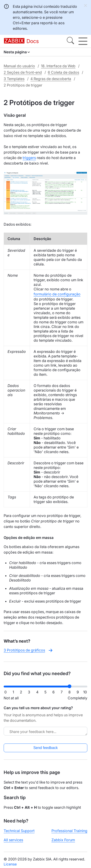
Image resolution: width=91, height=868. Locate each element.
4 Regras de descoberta (51, 79)
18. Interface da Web (58, 66)
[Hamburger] (83, 41)
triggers (29, 158)
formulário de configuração (57, 294)
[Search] (70, 41)
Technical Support (19, 831)
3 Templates (14, 79)
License (10, 864)
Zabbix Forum (63, 840)
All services (13, 840)
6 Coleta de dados (63, 72)
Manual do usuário (19, 66)
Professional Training (69, 831)
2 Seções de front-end (23, 72)
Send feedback (46, 748)
